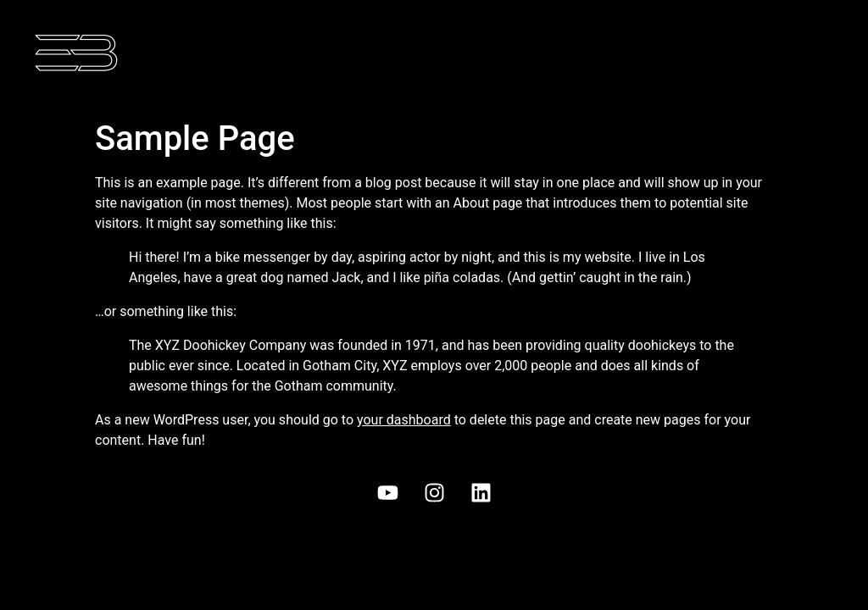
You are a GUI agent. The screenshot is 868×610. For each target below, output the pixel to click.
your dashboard (404, 420)
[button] (643, 56)
